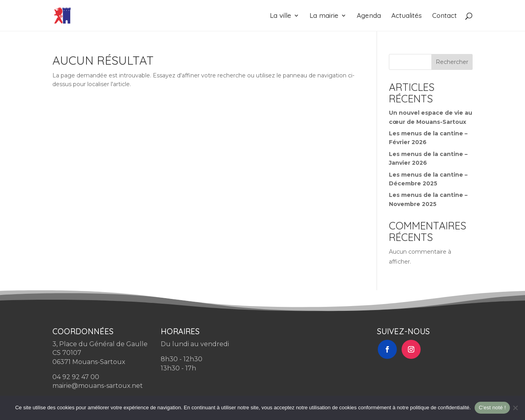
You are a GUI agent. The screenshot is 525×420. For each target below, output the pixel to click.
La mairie (324, 16)
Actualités (407, 16)
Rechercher (452, 62)
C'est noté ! (492, 407)
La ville (281, 16)
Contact (444, 16)
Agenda (369, 16)
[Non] (515, 408)
